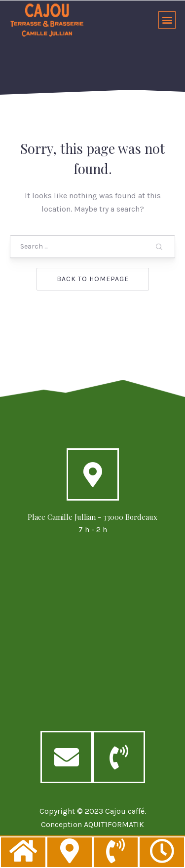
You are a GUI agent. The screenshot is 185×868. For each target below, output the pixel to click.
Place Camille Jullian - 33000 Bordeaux (92, 517)
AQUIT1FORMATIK (114, 824)
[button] (167, 20)
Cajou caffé (125, 811)
